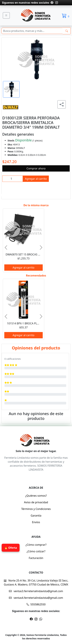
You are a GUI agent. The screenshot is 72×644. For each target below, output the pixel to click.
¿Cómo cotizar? (36, 551)
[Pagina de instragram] (56, 3)
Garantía (36, 516)
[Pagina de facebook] (52, 3)
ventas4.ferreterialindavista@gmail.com (36, 598)
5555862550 (36, 604)
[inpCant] (13, 179)
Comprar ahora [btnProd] (36, 168)
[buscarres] (67, 31)
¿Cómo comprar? (36, 545)
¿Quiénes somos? (36, 496)
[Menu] (6, 15)
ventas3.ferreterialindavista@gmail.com (36, 591)
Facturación (36, 558)
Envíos (36, 522)
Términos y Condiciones (36, 509)
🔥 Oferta (11, 548)
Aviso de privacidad (36, 502)
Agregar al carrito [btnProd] (36, 179)
